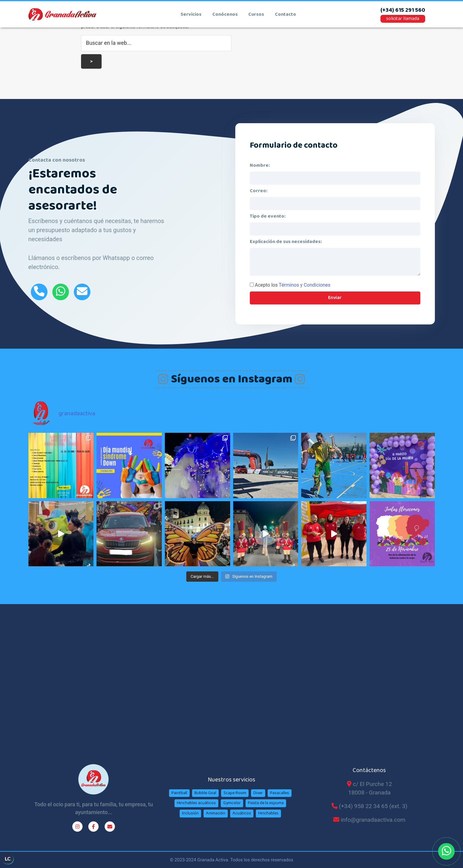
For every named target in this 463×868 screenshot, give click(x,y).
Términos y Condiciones (305, 285)
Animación (216, 813)
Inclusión (190, 813)
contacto (285, 15)
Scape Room (235, 793)
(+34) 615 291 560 (403, 10)
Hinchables (268, 813)
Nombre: (260, 165)
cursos (256, 15)
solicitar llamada (403, 19)
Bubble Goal (205, 793)
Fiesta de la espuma (266, 803)
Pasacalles (280, 793)
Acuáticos (242, 813)
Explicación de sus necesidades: (286, 242)
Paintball (179, 793)
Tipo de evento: (268, 216)
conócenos (225, 15)
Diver (258, 793)
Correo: (259, 191)
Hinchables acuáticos (196, 803)
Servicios (191, 15)
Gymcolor (232, 803)
